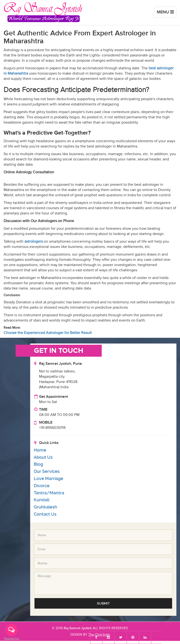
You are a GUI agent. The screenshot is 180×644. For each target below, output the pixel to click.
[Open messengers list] (11, 630)
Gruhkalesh (45, 507)
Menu (166, 13)
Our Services (47, 471)
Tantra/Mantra (49, 493)
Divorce (42, 486)
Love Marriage (48, 478)
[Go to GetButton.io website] (11, 639)
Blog (38, 464)
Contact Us (45, 514)
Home (40, 450)
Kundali (42, 500)
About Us (43, 457)
